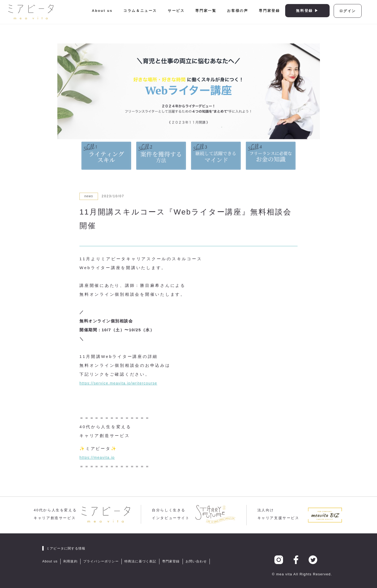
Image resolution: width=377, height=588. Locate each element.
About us (102, 11)
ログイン (348, 11)
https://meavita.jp (97, 457)
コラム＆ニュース (140, 11)
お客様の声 (238, 11)
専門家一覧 (206, 11)
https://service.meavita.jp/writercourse (118, 383)
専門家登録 (269, 11)
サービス (176, 11)
